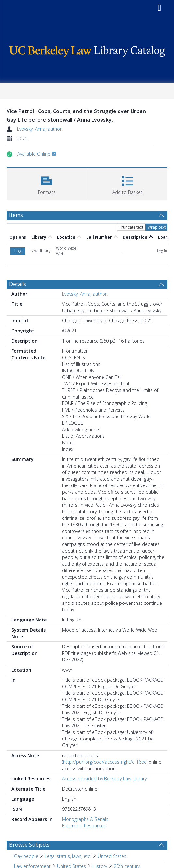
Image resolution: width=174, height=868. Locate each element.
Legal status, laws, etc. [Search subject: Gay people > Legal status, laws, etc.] (68, 856)
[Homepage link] (87, 50)
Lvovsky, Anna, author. (40, 129)
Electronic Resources (84, 826)
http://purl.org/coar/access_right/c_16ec (105, 762)
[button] (47, 183)
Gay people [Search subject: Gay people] (26, 856)
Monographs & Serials (85, 819)
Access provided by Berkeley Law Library (104, 779)
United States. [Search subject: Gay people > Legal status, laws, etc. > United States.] (112, 856)
